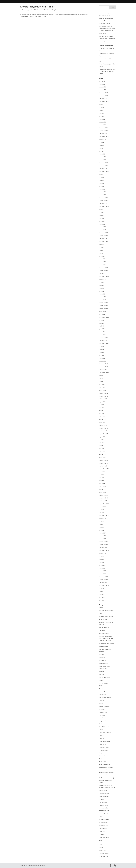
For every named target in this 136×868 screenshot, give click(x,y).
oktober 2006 (103, 548)
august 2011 (103, 437)
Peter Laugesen (104, 750)
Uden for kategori (104, 820)
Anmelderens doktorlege (106, 610)
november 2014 (103, 338)
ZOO (100, 840)
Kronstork (102, 689)
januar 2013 (102, 390)
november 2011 (103, 428)
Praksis (62, 2)
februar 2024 (103, 157)
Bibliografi (41, 2)
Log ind (101, 848)
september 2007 (104, 515)
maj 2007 (101, 527)
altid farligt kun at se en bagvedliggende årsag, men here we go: (107, 39)
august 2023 (103, 174)
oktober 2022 (103, 204)
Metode (101, 718)
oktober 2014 (103, 341)
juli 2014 (101, 346)
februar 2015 (103, 335)
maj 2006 (101, 562)
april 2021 (102, 256)
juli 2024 (101, 142)
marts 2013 (102, 387)
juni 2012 (101, 408)
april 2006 (102, 565)
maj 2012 (101, 411)
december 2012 (103, 393)
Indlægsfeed (103, 850)
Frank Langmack (103, 663)
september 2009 (104, 504)
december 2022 (103, 198)
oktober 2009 (103, 501)
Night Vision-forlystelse (106, 727)
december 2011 (103, 425)
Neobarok (102, 724)
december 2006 (103, 542)
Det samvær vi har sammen (107, 644)
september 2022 (104, 206)
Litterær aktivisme (104, 706)
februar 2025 (103, 122)
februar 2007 (103, 536)
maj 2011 (101, 446)
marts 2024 (102, 154)
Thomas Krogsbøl (52, 10)
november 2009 (103, 498)
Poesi (100, 753)
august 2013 (103, 376)
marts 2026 (102, 84)
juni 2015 (101, 323)
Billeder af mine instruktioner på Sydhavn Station (107, 71)
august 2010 (103, 472)
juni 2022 (101, 215)
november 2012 (103, 396)
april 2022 (102, 221)
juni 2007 (101, 524)
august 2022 (103, 209)
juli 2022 (101, 212)
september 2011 (104, 434)
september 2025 (104, 102)
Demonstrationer (104, 633)
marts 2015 (102, 332)
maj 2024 (101, 148)
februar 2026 (103, 87)
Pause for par (103, 744)
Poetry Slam (102, 762)
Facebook (102, 655)
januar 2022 (102, 230)
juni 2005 (101, 591)
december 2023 (103, 163)
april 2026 (102, 81)
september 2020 (104, 276)
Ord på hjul (102, 735)
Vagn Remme (103, 828)
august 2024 (103, 139)
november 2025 (103, 96)
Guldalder (102, 671)
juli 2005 (101, 588)
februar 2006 (103, 571)
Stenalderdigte (103, 805)
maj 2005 (101, 594)
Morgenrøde (103, 721)
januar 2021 (102, 265)
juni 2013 (101, 378)
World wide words (104, 837)
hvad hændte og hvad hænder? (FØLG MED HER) (84, 2)
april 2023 (102, 186)
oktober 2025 (103, 99)
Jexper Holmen (103, 683)
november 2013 (103, 367)
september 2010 (104, 469)
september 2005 (104, 585)
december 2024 (103, 128)
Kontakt (106, 2)
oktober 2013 (103, 370)
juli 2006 (101, 556)
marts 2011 (102, 451)
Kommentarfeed (104, 853)
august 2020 (103, 279)
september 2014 (104, 343)
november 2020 (103, 271)
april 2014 (102, 355)
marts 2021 (102, 259)
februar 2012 (103, 419)
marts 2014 (102, 358)
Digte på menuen (104, 646)
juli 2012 (101, 405)
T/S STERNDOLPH (104, 811)
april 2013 (102, 384)
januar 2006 (102, 574)
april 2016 (102, 314)
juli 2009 (101, 510)
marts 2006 (102, 568)
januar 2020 (102, 300)
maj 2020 (101, 288)
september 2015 (104, 317)
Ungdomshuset (103, 825)
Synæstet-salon (42, 10)
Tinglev (101, 817)
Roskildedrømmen (104, 793)
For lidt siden (103, 660)
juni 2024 (101, 145)
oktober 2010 (103, 466)
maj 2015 (101, 326)
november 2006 (103, 545)
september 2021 (104, 241)
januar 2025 (102, 125)
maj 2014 (101, 352)
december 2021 (103, 233)
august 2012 (103, 402)
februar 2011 (103, 454)
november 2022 (103, 201)
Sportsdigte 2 (103, 802)
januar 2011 (102, 457)
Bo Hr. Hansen (103, 619)
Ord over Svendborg (105, 732)
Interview (102, 680)
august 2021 (103, 244)
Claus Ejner (102, 630)
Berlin (100, 613)
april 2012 (102, 413)
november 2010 (103, 463)
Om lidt (101, 730)
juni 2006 (101, 559)
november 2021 (103, 236)
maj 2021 (101, 253)
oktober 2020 (103, 274)
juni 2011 (101, 443)
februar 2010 (103, 489)
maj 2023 (101, 183)
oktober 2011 (103, 431)
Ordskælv (102, 738)
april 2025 (102, 116)
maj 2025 (101, 113)
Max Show (102, 715)
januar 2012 (102, 422)
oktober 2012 (103, 399)
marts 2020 (102, 294)
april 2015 (102, 329)
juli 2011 (101, 440)
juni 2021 (101, 250)
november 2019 (103, 306)
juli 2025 (101, 107)
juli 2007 (101, 521)
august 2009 (103, 507)
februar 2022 (103, 227)
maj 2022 (101, 218)
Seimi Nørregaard (104, 796)
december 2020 (103, 268)
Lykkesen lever (103, 712)
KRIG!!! (101, 686)
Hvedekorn (102, 674)
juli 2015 (101, 320)
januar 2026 (102, 90)
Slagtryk (101, 799)
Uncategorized (103, 823)
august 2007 (103, 518)
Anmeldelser (52, 2)
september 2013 (104, 373)
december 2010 (103, 460)
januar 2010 (102, 492)
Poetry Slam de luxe (105, 765)
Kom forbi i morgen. (105, 16)
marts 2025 (102, 119)
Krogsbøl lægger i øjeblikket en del (38, 7)
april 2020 (102, 291)
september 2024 (104, 137)
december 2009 (103, 495)
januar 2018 (102, 311)
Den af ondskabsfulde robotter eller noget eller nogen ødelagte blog (106, 638)
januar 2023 (102, 195)
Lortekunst (102, 709)
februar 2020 (103, 297)
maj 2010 (101, 481)
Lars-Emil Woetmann (105, 698)
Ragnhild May (103, 790)
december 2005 (103, 577)
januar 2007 (102, 539)
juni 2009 (101, 513)
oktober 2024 (103, 134)
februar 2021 (103, 262)
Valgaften (102, 831)
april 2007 (102, 530)
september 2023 (104, 171)
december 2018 (103, 309)
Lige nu (101, 703)
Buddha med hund (104, 627)
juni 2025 (101, 110)
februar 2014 (103, 361)
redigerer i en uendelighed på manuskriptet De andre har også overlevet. (107, 21)
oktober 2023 (103, 169)
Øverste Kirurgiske (104, 741)
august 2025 (103, 104)
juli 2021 (101, 247)
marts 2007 (102, 533)
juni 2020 (101, 285)
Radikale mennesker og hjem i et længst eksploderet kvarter (107, 780)
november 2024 (103, 131)
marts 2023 (102, 189)
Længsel (101, 700)
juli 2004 (101, 600)
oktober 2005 (103, 583)
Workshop (102, 834)
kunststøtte (102, 692)
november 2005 (103, 580)
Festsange (102, 657)
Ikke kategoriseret (104, 677)
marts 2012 (102, 416)
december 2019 (103, 303)
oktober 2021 (103, 239)
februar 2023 (103, 192)
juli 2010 (101, 475)
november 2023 (103, 166)
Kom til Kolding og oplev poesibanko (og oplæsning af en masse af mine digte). (107, 28)
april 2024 (102, 151)
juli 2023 (101, 177)
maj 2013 (101, 381)
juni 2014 (101, 349)
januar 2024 (102, 160)
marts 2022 (102, 224)
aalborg (101, 608)
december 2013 (103, 364)
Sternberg (31, 2)
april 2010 (102, 483)
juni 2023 (101, 180)
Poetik (101, 759)
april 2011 (102, 448)
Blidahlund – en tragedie (106, 616)
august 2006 (103, 553)
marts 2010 (102, 486)
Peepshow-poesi (104, 747)
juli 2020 (101, 282)
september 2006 (104, 550)
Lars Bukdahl (103, 695)
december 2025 (103, 93)
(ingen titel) (102, 33)
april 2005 (102, 597)
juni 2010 (101, 478)
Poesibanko (102, 756)
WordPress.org (103, 856)
